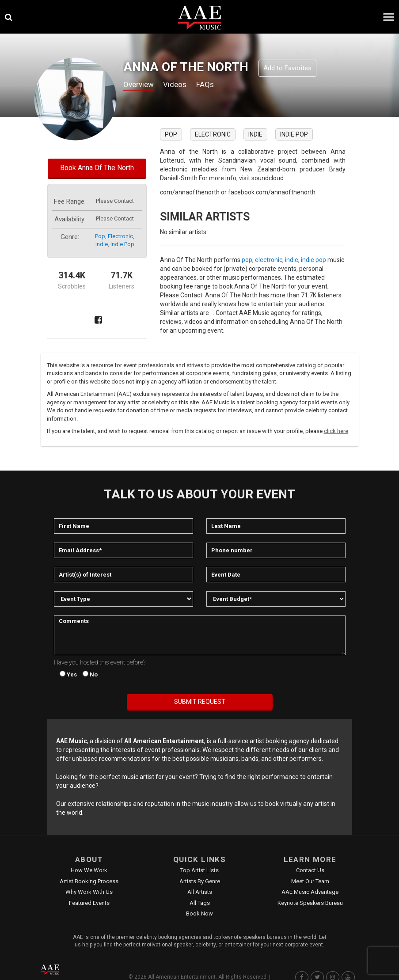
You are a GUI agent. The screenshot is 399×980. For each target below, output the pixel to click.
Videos (178, 85)
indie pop (122, 244)
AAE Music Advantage (310, 892)
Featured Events (89, 903)
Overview (140, 85)
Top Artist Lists (199, 870)
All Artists (200, 892)
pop (100, 236)
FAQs (210, 85)
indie (102, 244)
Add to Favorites (287, 68)
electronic (120, 236)
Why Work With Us (89, 892)
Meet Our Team (310, 881)
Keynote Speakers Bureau (310, 903)
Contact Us (310, 870)
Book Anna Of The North (97, 168)
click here (336, 431)
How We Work (89, 870)
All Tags (200, 903)
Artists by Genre (200, 881)
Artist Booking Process (89, 881)
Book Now (199, 914)
